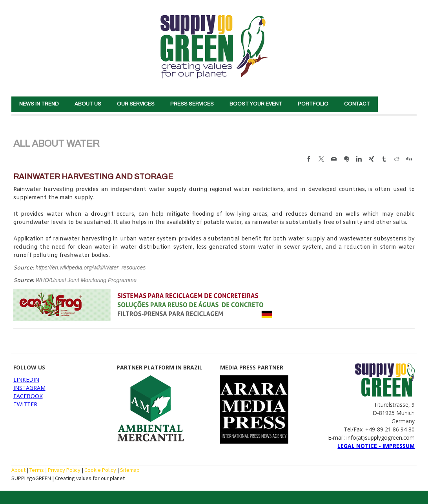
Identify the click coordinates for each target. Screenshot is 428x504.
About (18, 470)
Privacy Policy (64, 470)
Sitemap (130, 470)
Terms (37, 470)
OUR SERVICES (136, 104)
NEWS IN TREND (39, 104)
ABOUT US (88, 104)
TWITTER (25, 404)
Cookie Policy (100, 470)
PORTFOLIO (313, 104)
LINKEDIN (26, 379)
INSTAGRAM (29, 388)
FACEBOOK (28, 396)
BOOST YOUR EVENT (256, 104)
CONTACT (357, 104)
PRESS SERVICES (192, 104)
